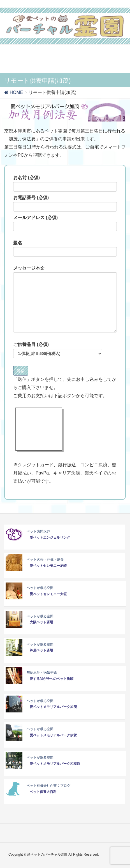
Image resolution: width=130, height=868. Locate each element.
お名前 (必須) (65, 183)
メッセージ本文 (65, 299)
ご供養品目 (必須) (58, 350)
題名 (65, 249)
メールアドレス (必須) (65, 223)
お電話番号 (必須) (65, 203)
